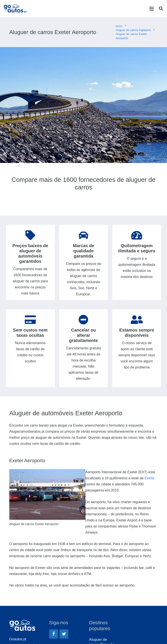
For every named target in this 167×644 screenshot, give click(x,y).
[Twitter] (64, 634)
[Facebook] (53, 634)
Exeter (150, 478)
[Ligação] (15, 9)
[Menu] (151, 9)
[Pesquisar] (161, 9)
